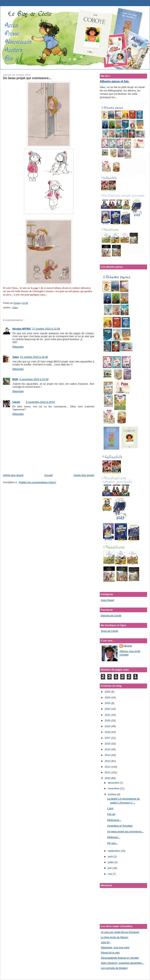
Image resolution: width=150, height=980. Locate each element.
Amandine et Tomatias (120, 826)
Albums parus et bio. (115, 81)
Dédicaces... (114, 820)
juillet (111, 862)
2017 (108, 738)
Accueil (48, 475)
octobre (112, 794)
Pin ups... (112, 843)
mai (110, 874)
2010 (108, 778)
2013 (108, 761)
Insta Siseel (107, 600)
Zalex (16, 357)
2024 (108, 697)
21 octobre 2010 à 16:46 (34, 357)
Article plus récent (13, 475)
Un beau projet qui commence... (125, 831)
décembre (114, 783)
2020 (108, 721)
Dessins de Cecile (111, 616)
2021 (108, 715)
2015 (108, 749)
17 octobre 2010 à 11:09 (46, 329)
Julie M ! (106, 942)
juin (110, 868)
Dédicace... (113, 837)
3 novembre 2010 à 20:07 (40, 402)
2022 (108, 709)
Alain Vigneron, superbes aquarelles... (122, 963)
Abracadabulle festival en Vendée (120, 958)
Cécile (16, 402)
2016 (108, 744)
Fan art (111, 814)
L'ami (110, 808)
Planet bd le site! (110, 953)
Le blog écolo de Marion (114, 937)
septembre (114, 851)
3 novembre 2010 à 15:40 (34, 379)
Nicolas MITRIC (22, 329)
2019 (108, 726)
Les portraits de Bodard (114, 968)
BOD (15, 379)
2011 (108, 772)
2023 (108, 703)
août (111, 857)
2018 (108, 732)
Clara (15, 308)
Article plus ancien (84, 475)
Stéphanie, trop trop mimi (115, 948)
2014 (108, 755)
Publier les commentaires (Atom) (37, 482)
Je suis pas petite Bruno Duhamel (120, 932)
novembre (114, 788)
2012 (108, 767)
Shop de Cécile (109, 631)
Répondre (18, 347)
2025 (108, 692)
